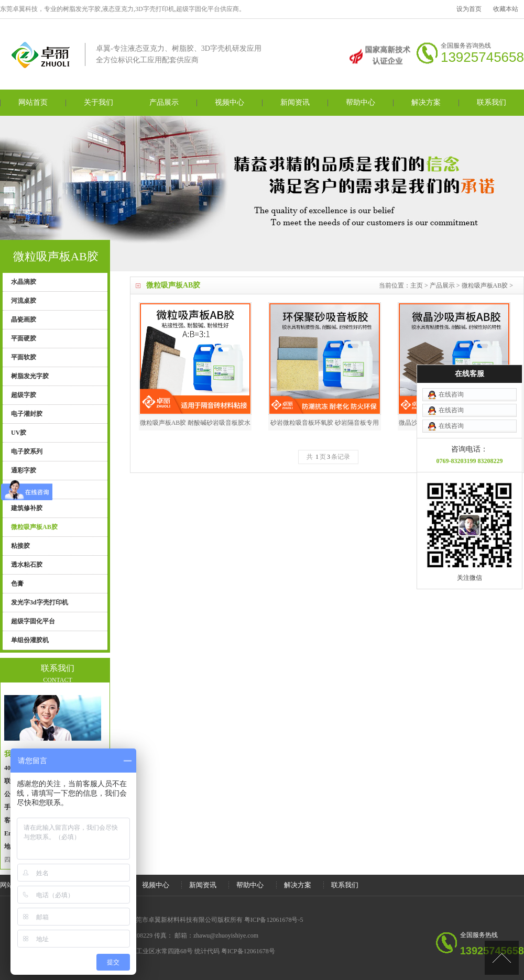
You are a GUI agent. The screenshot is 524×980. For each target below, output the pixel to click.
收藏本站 (506, 9)
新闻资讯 (295, 102)
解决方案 (426, 102)
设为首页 (469, 9)
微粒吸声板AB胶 (485, 285)
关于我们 (99, 102)
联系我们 (492, 102)
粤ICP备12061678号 (248, 951)
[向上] (502, 958)
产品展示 (164, 102)
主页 (417, 285)
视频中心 (230, 102)
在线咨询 (451, 351)
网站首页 (33, 102)
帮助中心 (361, 102)
